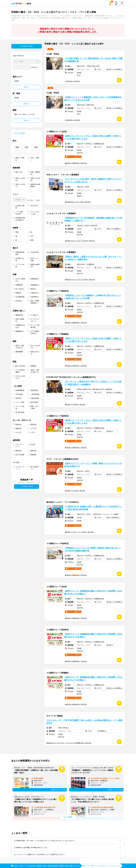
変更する (27, 87)
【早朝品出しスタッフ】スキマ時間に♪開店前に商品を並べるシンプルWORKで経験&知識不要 (93, 549)
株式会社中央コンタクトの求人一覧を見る (78, 202)
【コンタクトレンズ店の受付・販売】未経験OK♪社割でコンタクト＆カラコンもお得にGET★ (93, 181)
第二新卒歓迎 (20, 412)
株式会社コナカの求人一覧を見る (75, 404)
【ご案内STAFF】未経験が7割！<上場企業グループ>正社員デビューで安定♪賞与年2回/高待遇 (93, 508)
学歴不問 (18, 398)
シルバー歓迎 (20, 402)
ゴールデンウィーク (20, 468)
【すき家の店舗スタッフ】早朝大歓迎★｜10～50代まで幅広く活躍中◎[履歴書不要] (93, 60)
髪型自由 (33, 424)
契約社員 (18, 451)
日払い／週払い (35, 159)
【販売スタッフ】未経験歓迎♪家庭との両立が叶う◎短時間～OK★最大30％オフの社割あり (93, 592)
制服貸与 (18, 293)
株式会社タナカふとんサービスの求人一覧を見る (80, 241)
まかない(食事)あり (20, 280)
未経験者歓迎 (20, 390)
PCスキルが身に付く (20, 377)
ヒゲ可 (33, 432)
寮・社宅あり (20, 289)
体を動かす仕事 (20, 259)
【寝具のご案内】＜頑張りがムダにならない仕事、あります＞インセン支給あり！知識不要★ (93, 258)
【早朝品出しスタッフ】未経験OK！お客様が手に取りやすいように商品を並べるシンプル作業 (93, 297)
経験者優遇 (19, 352)
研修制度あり (35, 279)
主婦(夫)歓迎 (35, 398)
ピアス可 (33, 428)
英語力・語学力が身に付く (35, 371)
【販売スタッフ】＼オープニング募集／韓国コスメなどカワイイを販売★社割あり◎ (93, 465)
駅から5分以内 (20, 366)
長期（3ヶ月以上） (20, 185)
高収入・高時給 (20, 159)
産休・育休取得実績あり (35, 302)
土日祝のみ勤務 (20, 207)
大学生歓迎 (19, 394)
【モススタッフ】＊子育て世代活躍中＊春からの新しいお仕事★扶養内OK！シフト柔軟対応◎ (84, 722)
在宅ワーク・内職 (35, 259)
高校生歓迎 (34, 390)
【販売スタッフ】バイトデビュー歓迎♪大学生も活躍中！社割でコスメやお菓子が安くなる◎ (93, 137)
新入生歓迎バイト (35, 468)
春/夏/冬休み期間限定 (35, 185)
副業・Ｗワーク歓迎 (35, 407)
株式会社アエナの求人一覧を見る (75, 491)
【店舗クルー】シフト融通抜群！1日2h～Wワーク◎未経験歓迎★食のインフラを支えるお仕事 (93, 99)
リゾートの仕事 (20, 266)
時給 (17, 147)
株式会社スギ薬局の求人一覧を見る (76, 163)
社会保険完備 (20, 297)
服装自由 (18, 428)
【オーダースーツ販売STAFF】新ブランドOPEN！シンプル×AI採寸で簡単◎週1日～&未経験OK (93, 383)
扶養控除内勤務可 (20, 253)
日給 (27, 147)
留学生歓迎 (34, 402)
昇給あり (33, 289)
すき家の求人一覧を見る (72, 81)
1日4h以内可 (35, 252)
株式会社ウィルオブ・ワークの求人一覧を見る (79, 532)
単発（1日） (19, 172)
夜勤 (32, 240)
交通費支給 (19, 285)
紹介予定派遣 (20, 455)
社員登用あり (35, 297)
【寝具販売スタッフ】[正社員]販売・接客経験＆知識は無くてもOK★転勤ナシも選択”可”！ (93, 219)
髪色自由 (18, 424)
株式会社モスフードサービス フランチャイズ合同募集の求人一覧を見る (69, 743)
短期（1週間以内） (35, 173)
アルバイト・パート (20, 446)
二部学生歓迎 (35, 394)
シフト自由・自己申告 (20, 213)
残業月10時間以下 (35, 266)
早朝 (17, 232)
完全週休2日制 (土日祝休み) (20, 219)
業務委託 (33, 455)
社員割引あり (35, 293)
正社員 (33, 445)
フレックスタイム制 (35, 213)
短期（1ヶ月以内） (20, 179)
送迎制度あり (35, 285)
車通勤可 (33, 366)
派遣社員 (33, 451)
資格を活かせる (35, 353)
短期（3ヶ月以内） (35, 179)
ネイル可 (18, 432)
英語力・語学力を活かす (20, 347)
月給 (36, 147)
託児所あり (19, 301)
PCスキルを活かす (35, 347)
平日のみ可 (34, 206)
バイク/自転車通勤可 (20, 371)
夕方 (32, 236)
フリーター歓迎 (20, 407)
